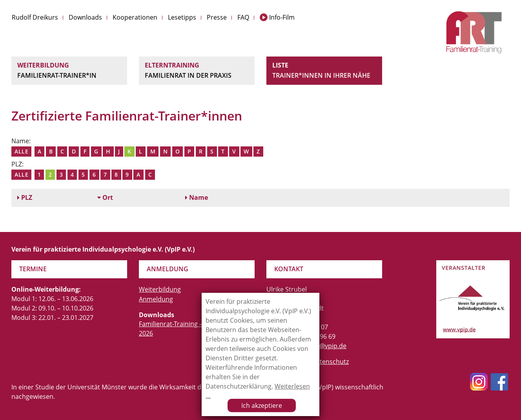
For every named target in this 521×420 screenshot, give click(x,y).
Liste (324, 71)
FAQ (243, 17)
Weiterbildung (69, 71)
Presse (217, 17)
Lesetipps (182, 17)
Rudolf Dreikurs (35, 17)
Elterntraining (197, 71)
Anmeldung (156, 299)
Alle (21, 151)
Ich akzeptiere (262, 405)
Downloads (85, 17)
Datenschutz (330, 362)
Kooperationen (135, 17)
